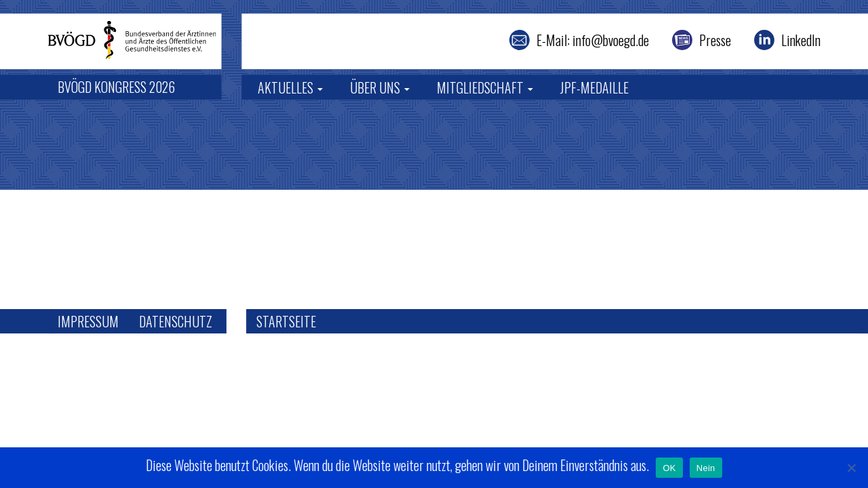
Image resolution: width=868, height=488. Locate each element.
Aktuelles (290, 87)
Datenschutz (176, 321)
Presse (715, 40)
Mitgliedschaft (485, 87)
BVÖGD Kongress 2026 (116, 87)
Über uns (380, 87)
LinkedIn (801, 40)
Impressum (88, 321)
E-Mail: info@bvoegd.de (593, 40)
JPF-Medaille (594, 87)
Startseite (286, 321)
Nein (706, 468)
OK (669, 468)
